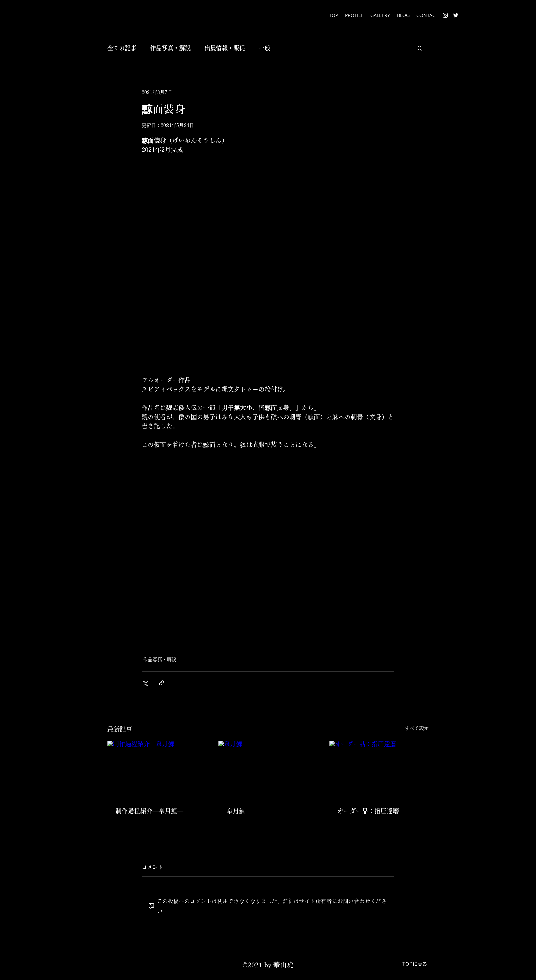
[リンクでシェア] (162, 683)
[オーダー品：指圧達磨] (379, 769)
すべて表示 (417, 728)
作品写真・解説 (170, 48)
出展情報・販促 (225, 48)
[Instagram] (445, 15)
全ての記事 (122, 48)
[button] (420, 48)
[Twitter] (456, 15)
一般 (265, 48)
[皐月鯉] (268, 769)
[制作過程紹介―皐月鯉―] (157, 769)
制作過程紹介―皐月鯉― (149, 811)
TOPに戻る (415, 964)
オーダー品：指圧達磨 (368, 811)
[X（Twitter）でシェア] (145, 683)
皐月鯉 (236, 811)
